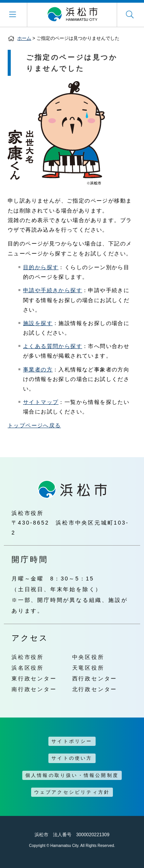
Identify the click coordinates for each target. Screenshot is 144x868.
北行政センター (95, 689)
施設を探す (38, 323)
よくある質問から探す (53, 346)
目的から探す (41, 267)
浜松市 (72, 15)
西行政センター (95, 678)
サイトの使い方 (72, 758)
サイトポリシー (72, 741)
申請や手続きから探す (53, 290)
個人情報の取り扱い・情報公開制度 (72, 775)
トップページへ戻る (34, 425)
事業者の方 (38, 369)
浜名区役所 (28, 668)
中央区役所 (88, 657)
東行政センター (34, 678)
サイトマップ (41, 402)
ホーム (24, 38)
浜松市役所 (28, 657)
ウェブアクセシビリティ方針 (72, 792)
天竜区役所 (88, 668)
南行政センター (34, 689)
